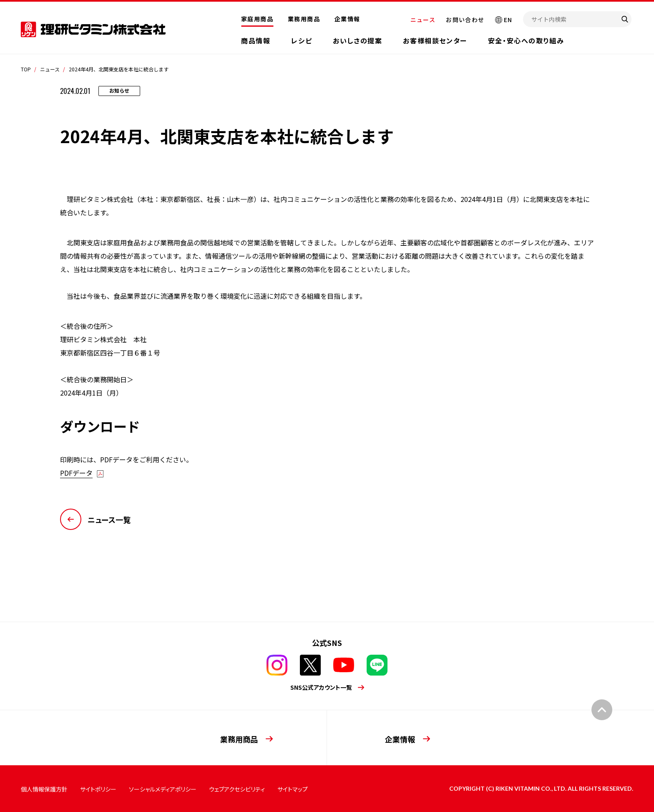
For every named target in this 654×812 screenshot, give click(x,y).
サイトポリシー (98, 789)
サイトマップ (293, 789)
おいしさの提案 (357, 40)
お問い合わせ (465, 20)
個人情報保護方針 (44, 789)
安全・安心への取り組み (526, 40)
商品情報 (256, 40)
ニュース (423, 20)
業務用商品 (304, 19)
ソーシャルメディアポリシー (163, 789)
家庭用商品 (257, 19)
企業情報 (347, 19)
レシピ (302, 40)
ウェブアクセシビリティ (237, 789)
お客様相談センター (435, 40)
